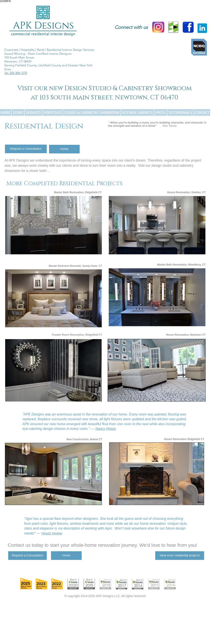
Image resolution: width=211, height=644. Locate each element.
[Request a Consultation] (26, 149)
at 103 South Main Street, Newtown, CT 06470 (105, 98)
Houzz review (52, 533)
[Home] (64, 149)
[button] (54, 225)
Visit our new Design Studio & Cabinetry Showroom (105, 88)
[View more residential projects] (180, 556)
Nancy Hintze (106, 429)
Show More (54, 258)
